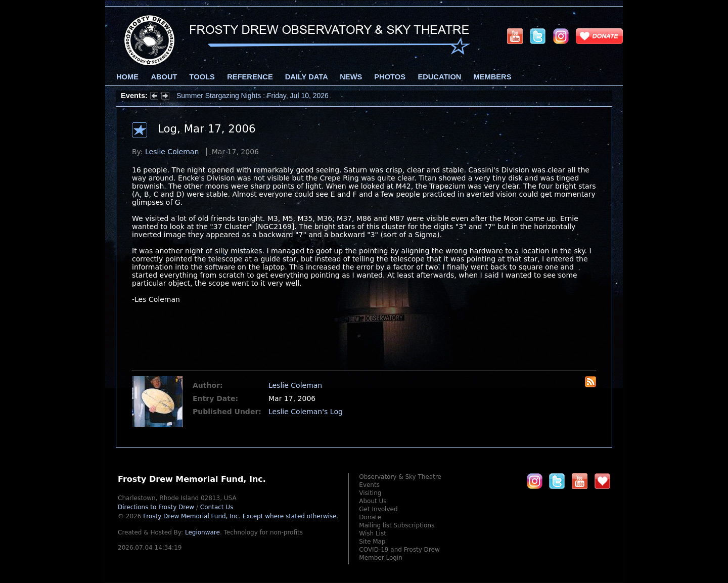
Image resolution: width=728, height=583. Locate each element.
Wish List (373, 533)
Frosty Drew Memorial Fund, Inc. (240, 516)
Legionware (202, 532)
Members (493, 77)
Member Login (381, 558)
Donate (370, 517)
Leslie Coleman (172, 152)
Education (439, 77)
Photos (390, 77)
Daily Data (306, 77)
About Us (373, 501)
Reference (250, 77)
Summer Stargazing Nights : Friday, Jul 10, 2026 (253, 96)
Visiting (370, 493)
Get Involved (378, 509)
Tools (202, 77)
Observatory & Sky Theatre (400, 477)
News (351, 77)
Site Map (372, 542)
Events (369, 485)
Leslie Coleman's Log (306, 412)
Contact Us (217, 507)
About (164, 77)
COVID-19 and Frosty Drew (399, 550)
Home (127, 77)
